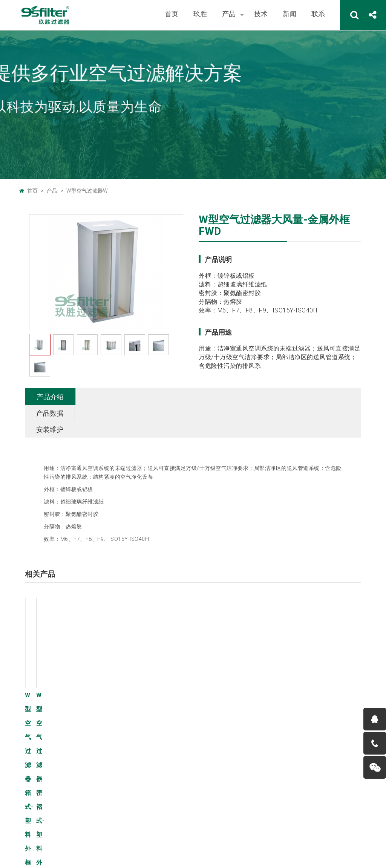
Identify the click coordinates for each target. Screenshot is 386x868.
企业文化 (30, 743)
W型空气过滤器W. (87, 191)
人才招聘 (30, 766)
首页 (32, 191)
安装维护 (151, 397)
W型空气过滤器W (100, 777)
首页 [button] (172, 14)
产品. (53, 191)
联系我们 (30, 844)
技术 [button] (261, 14)
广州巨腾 (62, 822)
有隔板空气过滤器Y (102, 766)
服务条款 (30, 855)
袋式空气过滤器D (99, 755)
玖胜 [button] (200, 14)
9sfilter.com (215, 842)
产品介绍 (50, 397)
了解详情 (133, 658)
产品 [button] (230, 14)
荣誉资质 (30, 777)
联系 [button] (318, 14)
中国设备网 (120, 822)
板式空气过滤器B (99, 732)
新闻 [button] (289, 14)
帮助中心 (86, 844)
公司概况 (30, 732)
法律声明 (58, 844)
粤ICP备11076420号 (189, 851)
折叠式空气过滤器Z (102, 743)
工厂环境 (30, 755)
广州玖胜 (90, 822)
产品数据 (101, 397)
